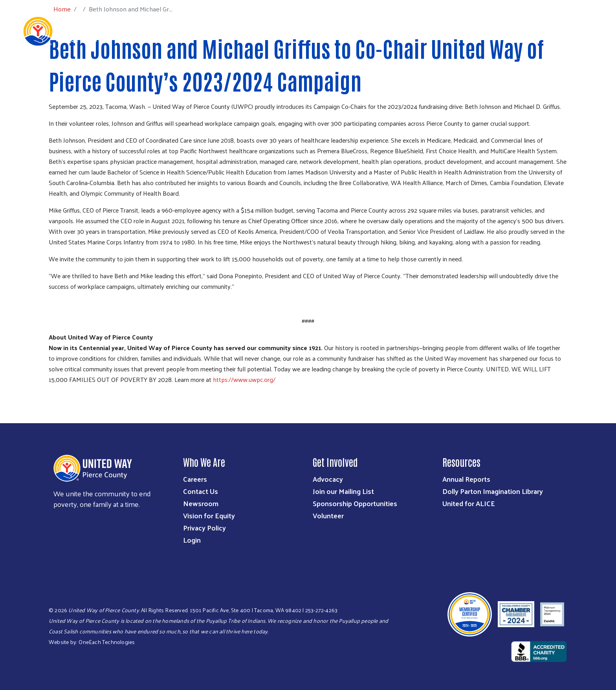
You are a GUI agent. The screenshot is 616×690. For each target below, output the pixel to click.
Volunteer (328, 515)
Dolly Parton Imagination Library (493, 491)
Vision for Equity (209, 515)
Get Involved (392, 31)
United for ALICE (469, 503)
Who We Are (247, 31)
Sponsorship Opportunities (355, 503)
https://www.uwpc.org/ (244, 379)
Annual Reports (466, 479)
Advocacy (328, 479)
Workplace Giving (450, 31)
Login (192, 540)
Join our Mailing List (343, 491)
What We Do (293, 31)
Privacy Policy (204, 528)
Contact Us (201, 491)
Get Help (501, 31)
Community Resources (560, 31)
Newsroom (201, 503)
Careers (195, 479)
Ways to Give (342, 31)
